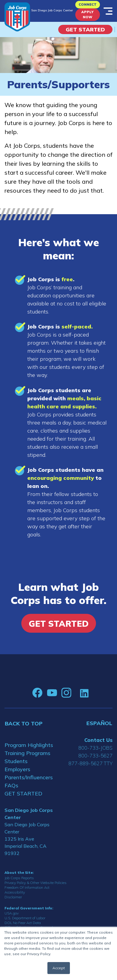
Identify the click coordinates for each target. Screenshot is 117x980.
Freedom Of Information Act (27, 887)
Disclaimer (13, 897)
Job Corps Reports (19, 878)
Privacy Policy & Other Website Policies (36, 883)
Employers (17, 769)
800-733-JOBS (95, 748)
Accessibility (15, 892)
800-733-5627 (95, 755)
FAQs (11, 785)
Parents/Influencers (29, 777)
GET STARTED (23, 793)
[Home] (17, 17)
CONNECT (88, 4)
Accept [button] (59, 968)
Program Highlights (29, 745)
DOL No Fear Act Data (23, 923)
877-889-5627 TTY (90, 763)
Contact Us (98, 740)
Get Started (85, 29)
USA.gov (12, 913)
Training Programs (27, 753)
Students (16, 761)
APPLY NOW (87, 15)
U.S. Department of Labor (25, 918)
